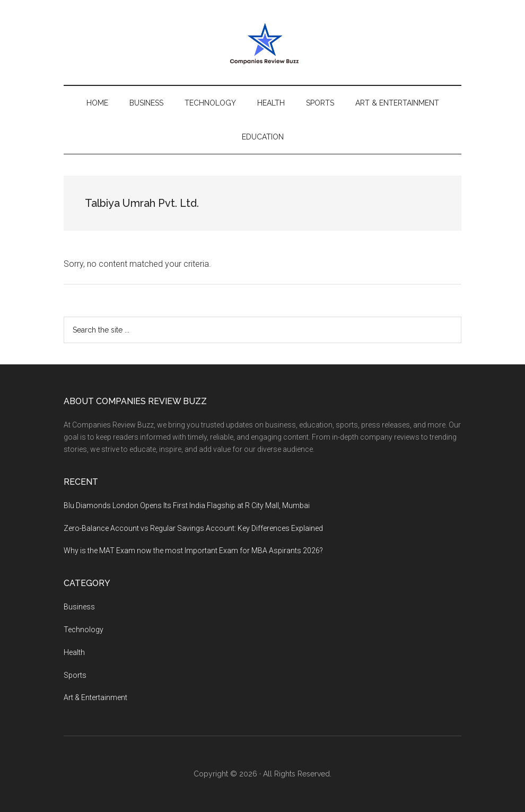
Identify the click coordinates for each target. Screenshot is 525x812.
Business (79, 607)
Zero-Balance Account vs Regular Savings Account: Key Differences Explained (193, 528)
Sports (75, 675)
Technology (84, 630)
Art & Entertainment (95, 697)
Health (74, 652)
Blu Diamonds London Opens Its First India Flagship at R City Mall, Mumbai (187, 505)
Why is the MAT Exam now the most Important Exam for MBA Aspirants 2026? (193, 551)
